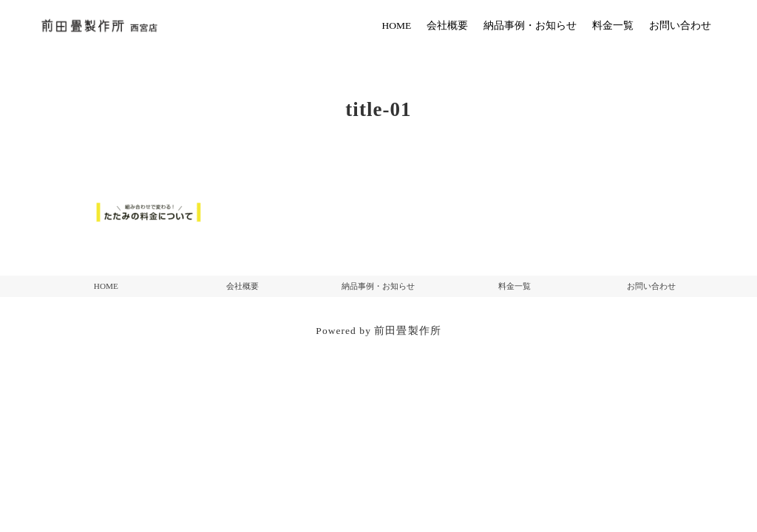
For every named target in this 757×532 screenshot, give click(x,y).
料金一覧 (515, 286)
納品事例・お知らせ (378, 286)
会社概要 (242, 286)
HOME (106, 286)
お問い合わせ (651, 286)
